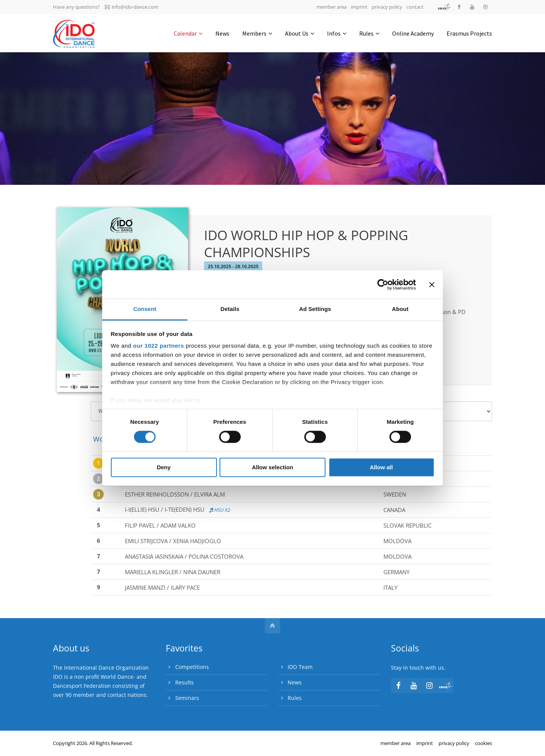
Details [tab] (230, 309)
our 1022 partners (159, 346)
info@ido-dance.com (132, 7)
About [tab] (400, 309)
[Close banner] (432, 284)
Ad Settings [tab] (315, 309)
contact (415, 7)
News (295, 682)
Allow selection (272, 467)
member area (332, 7)
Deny (164, 467)
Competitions (192, 667)
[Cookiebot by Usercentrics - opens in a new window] (383, 284)
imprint (359, 7)
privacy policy (387, 7)
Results (185, 682)
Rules (295, 698)
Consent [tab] (145, 309)
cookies (483, 743)
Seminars (187, 698)
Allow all (381, 467)
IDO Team (300, 667)
